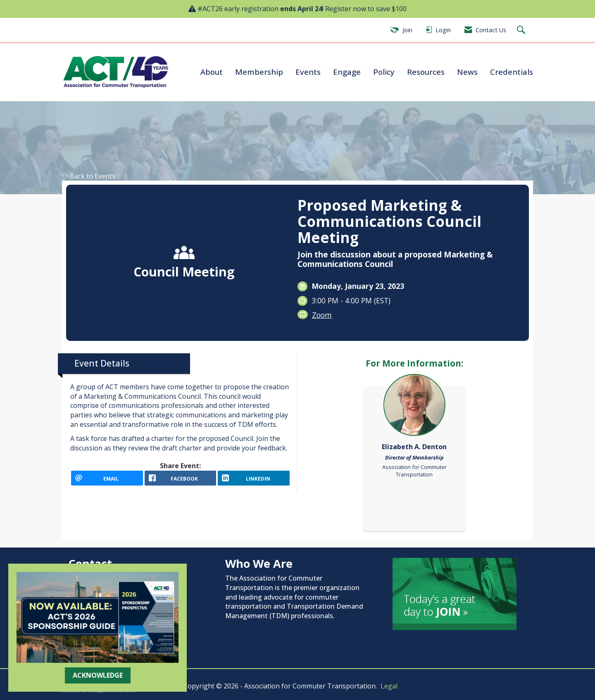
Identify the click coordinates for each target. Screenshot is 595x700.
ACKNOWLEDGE (98, 675)
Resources (426, 72)
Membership (259, 72)
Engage (347, 72)
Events (308, 72)
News (467, 72)
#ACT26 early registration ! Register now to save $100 (302, 9)
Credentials (512, 72)
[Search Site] (522, 30)
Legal (389, 686)
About (212, 72)
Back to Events (89, 176)
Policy (384, 72)
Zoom (322, 315)
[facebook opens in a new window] (181, 481)
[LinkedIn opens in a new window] (254, 481)
